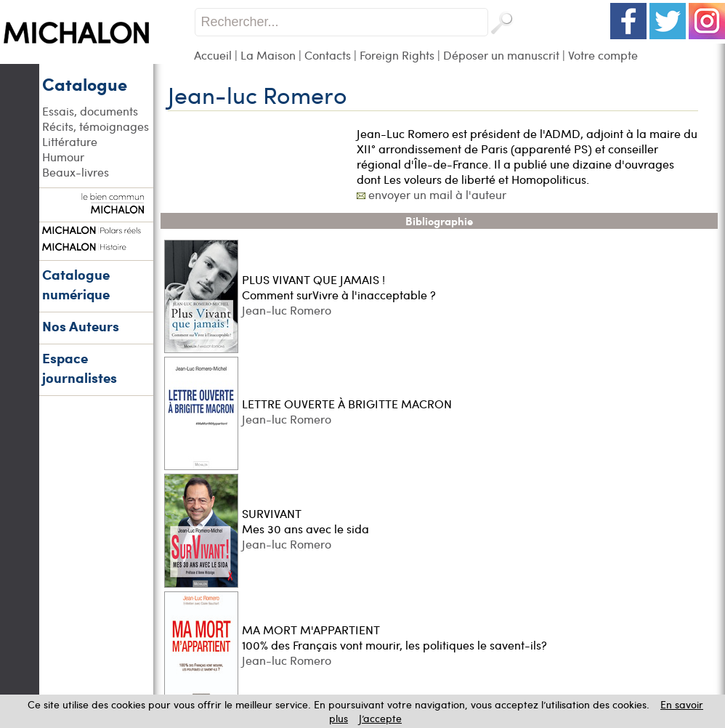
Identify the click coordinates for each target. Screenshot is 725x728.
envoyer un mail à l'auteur (437, 194)
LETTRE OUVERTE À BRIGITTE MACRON (347, 404)
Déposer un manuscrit (501, 55)
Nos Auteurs (81, 326)
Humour (63, 157)
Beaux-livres (76, 172)
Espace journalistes (80, 368)
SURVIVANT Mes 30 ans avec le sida (305, 521)
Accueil (213, 55)
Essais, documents (90, 111)
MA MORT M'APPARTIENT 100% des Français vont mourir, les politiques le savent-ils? (394, 637)
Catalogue (85, 84)
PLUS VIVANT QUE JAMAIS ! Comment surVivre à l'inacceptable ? (339, 287)
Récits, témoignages (96, 126)
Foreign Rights (397, 55)
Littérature (70, 141)
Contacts (328, 55)
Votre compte (603, 55)
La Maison (268, 55)
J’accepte (380, 718)
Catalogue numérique (76, 284)
